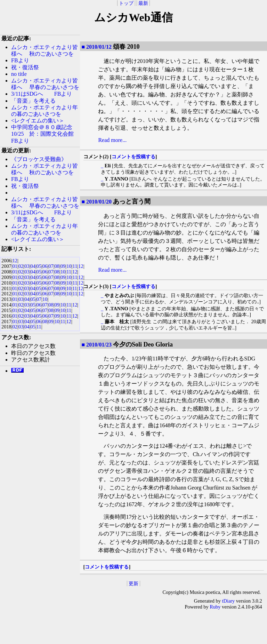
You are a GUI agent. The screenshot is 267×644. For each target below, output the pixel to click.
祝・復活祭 (25, 67)
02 (21, 266)
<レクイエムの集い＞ (38, 121)
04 (33, 266)
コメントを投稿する (133, 157)
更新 (133, 583)
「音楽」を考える (33, 101)
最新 (143, 3)
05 (39, 266)
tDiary (229, 601)
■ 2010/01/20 (96, 202)
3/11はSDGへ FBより (42, 94)
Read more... (112, 140)
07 (51, 266)
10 (69, 266)
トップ (126, 3)
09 (63, 266)
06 (45, 266)
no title (19, 74)
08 (57, 266)
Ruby (215, 607)
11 (75, 266)
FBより (23, 60)
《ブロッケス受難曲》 (39, 159)
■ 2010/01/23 (96, 345)
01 (15, 266)
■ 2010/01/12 (96, 47)
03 (27, 266)
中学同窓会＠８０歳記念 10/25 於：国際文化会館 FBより (45, 134)
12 (15, 261)
